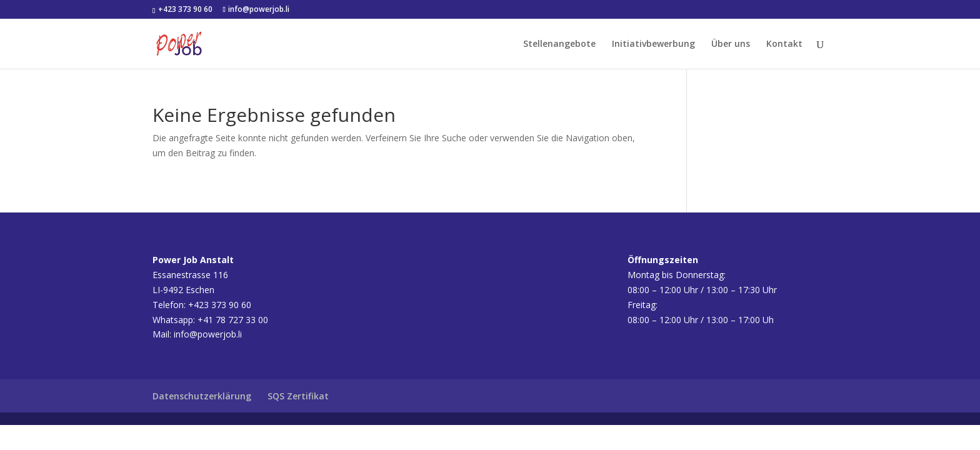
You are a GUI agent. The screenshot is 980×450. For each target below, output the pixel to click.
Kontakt (784, 44)
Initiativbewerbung (653, 44)
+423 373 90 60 (184, 9)
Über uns (731, 44)
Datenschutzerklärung (202, 396)
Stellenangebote (559, 44)
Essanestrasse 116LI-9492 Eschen (193, 275)
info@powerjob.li (208, 334)
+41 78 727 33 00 (233, 320)
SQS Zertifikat (298, 396)
